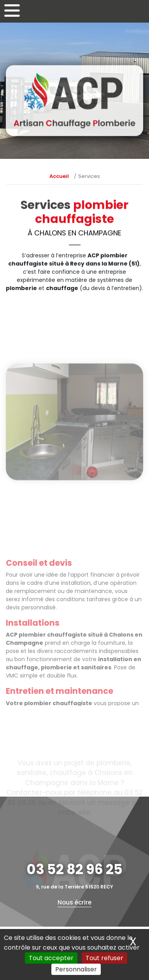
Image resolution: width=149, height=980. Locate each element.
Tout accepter (51, 958)
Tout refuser (104, 958)
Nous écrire (74, 902)
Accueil (59, 176)
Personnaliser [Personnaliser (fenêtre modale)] (76, 969)
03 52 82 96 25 (74, 869)
